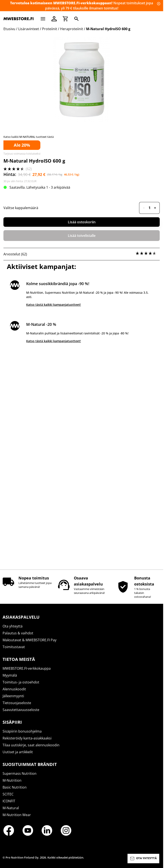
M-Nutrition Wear (17, 819)
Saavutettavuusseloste (21, 714)
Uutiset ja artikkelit (18, 756)
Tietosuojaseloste (17, 707)
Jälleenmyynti (13, 700)
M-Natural (11, 812)
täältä (64, 298)
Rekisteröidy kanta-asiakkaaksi (27, 742)
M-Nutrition (12, 784)
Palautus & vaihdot (18, 637)
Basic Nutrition (15, 791)
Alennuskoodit (14, 693)
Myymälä (10, 679)
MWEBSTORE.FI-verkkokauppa (27, 672)
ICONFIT (9, 805)
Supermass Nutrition (20, 777)
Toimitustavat (14, 651)
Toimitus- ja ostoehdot (21, 686)
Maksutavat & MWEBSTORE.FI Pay (30, 644)
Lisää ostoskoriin (82, 439)
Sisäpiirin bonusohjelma (22, 735)
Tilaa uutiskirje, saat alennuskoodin (31, 749)
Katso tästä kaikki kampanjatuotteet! (54, 521)
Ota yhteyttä (13, 630)
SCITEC (8, 798)
